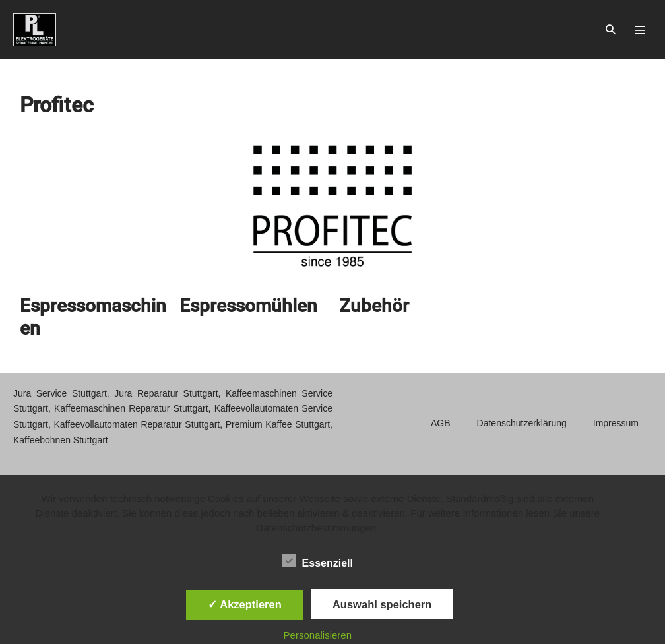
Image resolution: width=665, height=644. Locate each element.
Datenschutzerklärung (522, 423)
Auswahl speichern (382, 604)
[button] (611, 30)
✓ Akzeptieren (245, 604)
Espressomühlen (248, 306)
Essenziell (318, 561)
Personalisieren (318, 635)
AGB (441, 423)
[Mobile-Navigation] (640, 30)
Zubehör (374, 306)
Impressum (616, 423)
